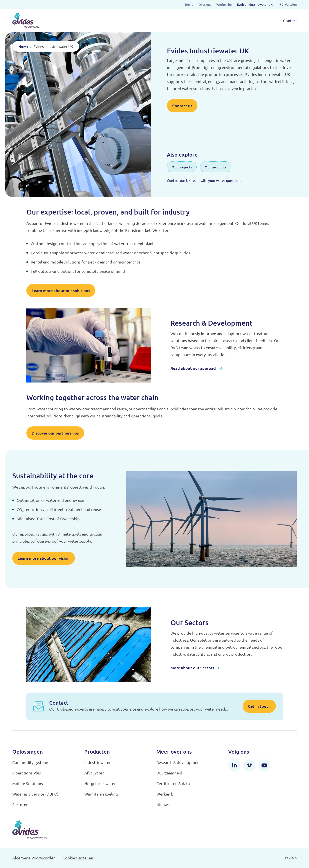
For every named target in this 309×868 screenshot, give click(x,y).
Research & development (179, 762)
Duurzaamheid (169, 773)
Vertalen (288, 4)
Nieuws (163, 804)
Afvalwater (94, 773)
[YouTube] (264, 765)
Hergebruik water (100, 783)
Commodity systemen (32, 762)
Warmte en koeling (101, 794)
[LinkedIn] (234, 765)
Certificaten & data (173, 783)
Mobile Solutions (28, 783)
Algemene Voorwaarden (34, 858)
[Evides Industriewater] (26, 20)
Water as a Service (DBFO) (35, 794)
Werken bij (166, 794)
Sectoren (20, 804)
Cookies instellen (78, 858)
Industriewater (98, 762)
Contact (290, 21)
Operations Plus (27, 773)
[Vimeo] (249, 765)
